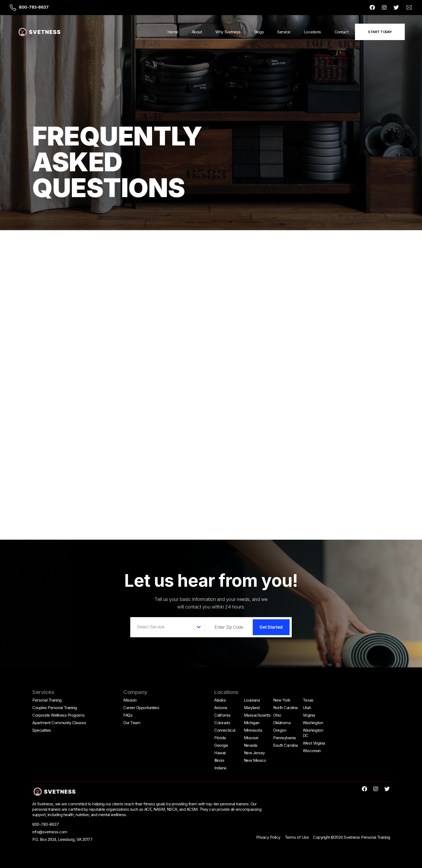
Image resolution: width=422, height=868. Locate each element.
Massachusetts (257, 715)
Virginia (309, 715)
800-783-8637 (34, 7)
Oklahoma (282, 723)
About (197, 32)
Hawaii (220, 753)
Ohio (277, 715)
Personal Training (47, 700)
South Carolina (285, 745)
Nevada (251, 745)
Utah (307, 708)
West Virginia (314, 743)
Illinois (219, 760)
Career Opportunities (141, 708)
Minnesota (253, 730)
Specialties (42, 730)
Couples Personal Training (55, 708)
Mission (130, 700)
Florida (220, 738)
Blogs (259, 32)
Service (284, 32)
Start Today (380, 32)
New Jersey (254, 753)
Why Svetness (228, 32)
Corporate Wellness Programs (58, 715)
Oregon (280, 730)
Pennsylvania (284, 738)
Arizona (221, 708)
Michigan (252, 723)
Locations (312, 32)
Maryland (252, 708)
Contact (342, 32)
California (222, 715)
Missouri (251, 738)
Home (173, 32)
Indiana (220, 768)
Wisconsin (312, 751)
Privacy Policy (268, 837)
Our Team (132, 723)
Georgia (221, 745)
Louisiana (252, 700)
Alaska (220, 700)
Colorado (222, 723)
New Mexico (255, 760)
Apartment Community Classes (59, 723)
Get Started (271, 627)
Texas (308, 700)
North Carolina (285, 708)
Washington (313, 723)
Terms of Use (297, 837)
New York (282, 700)
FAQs (128, 715)
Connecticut (225, 730)
